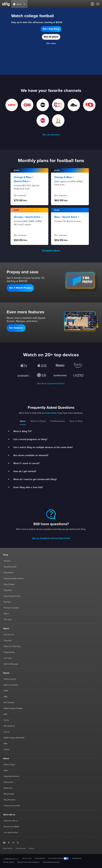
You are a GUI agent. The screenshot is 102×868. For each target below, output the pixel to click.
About (23, 421)
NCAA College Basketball (14, 738)
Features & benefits (12, 806)
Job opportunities (11, 833)
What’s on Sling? (38, 421)
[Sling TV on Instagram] (13, 843)
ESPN (6, 691)
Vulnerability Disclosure (51, 862)
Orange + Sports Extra (28, 217)
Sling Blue (8, 590)
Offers (6, 614)
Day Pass (8, 602)
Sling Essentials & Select (14, 579)
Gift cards (8, 620)
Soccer (7, 732)
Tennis (6, 720)
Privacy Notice (40, 858)
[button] (51, 29)
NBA (6, 697)
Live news (8, 658)
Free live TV (9, 635)
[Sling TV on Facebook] (9, 843)
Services (7, 561)
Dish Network (21, 849)
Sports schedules (11, 685)
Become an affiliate (11, 827)
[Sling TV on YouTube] (4, 843)
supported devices (56, 384)
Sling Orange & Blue (12, 596)
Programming (9, 652)
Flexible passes (58, 421)
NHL (6, 714)
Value (6, 770)
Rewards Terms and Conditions (28, 862)
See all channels (51, 135)
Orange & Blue (64, 177)
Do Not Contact (9, 862)
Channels (8, 641)
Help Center (51, 413)
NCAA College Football (13, 708)
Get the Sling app (11, 664)
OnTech (32, 849)
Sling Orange (9, 584)
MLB (6, 744)
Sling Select (8, 573)
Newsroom (8, 788)
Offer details (51, 43)
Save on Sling (76, 421)
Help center (9, 782)
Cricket (7, 750)
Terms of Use (27, 858)
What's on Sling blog (12, 646)
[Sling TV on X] (18, 843)
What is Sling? (9, 765)
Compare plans (51, 251)
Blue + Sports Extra (67, 217)
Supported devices (11, 776)
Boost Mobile (8, 849)
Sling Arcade (9, 794)
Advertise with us (11, 821)
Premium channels (11, 608)
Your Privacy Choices (59, 858)
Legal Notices (77, 858)
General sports (10, 679)
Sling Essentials (10, 567)
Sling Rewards (10, 800)
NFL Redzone (9, 726)
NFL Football (9, 703)
